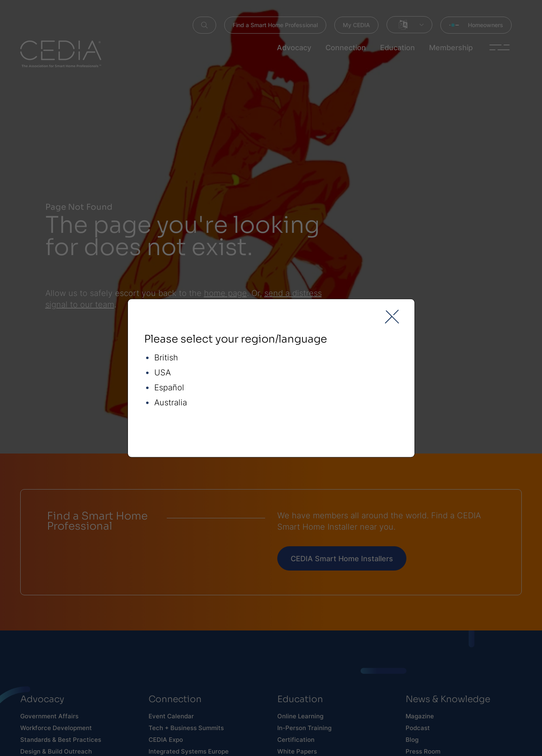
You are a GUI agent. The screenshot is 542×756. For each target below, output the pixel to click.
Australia (171, 403)
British (166, 358)
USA (163, 373)
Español (169, 388)
